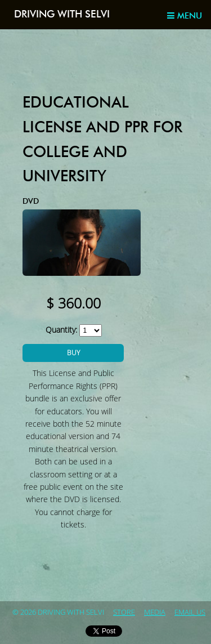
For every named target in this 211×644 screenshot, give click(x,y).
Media (155, 612)
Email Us (190, 612)
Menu (185, 16)
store (124, 612)
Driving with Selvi (62, 14)
